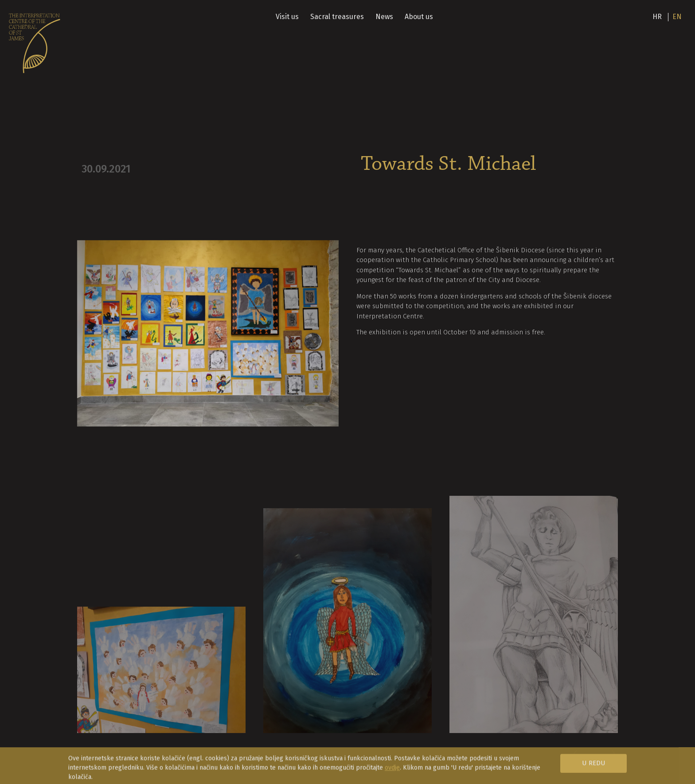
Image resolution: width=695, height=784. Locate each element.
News (384, 17)
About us (419, 17)
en (677, 17)
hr (657, 17)
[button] (609, 767)
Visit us (287, 17)
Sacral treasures (337, 17)
